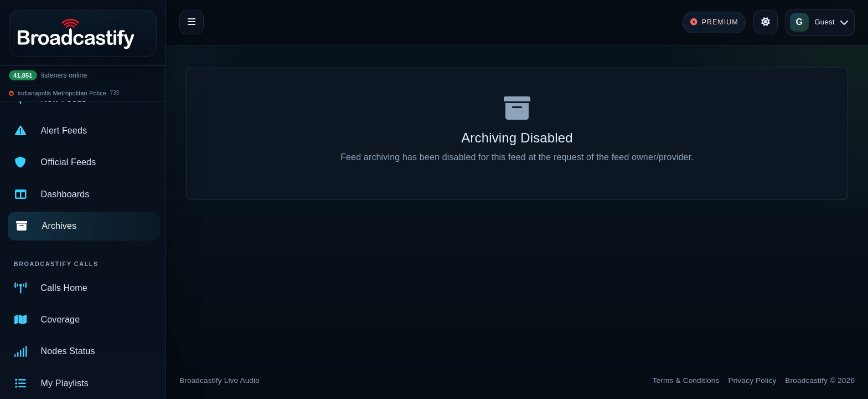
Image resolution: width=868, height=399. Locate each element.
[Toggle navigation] (192, 22)
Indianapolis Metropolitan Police (62, 93)
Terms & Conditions (686, 380)
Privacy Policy (753, 380)
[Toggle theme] (766, 22)
